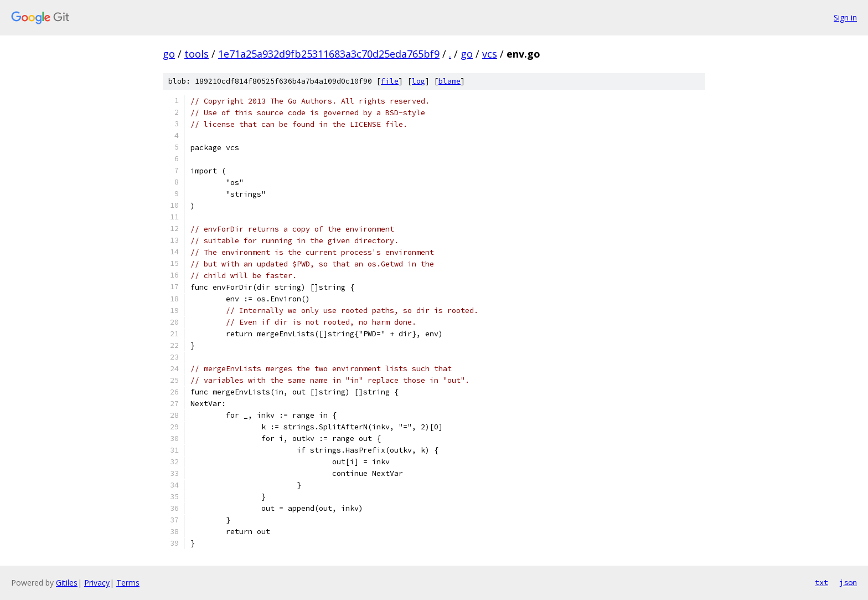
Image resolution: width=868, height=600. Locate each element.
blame (449, 81)
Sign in (845, 17)
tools (197, 54)
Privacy (97, 583)
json (848, 582)
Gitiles (67, 583)
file (390, 81)
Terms (128, 583)
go (169, 54)
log (418, 81)
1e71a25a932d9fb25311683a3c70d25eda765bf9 (329, 54)
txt (821, 582)
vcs (490, 54)
